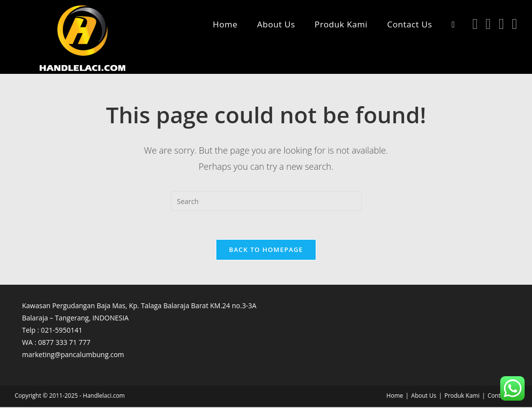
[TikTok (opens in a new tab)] (515, 24)
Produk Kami (462, 397)
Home (395, 397)
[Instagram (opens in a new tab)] (488, 24)
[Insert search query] (266, 201)
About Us (424, 397)
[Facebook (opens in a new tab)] (475, 24)
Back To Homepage (266, 250)
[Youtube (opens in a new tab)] (501, 24)
